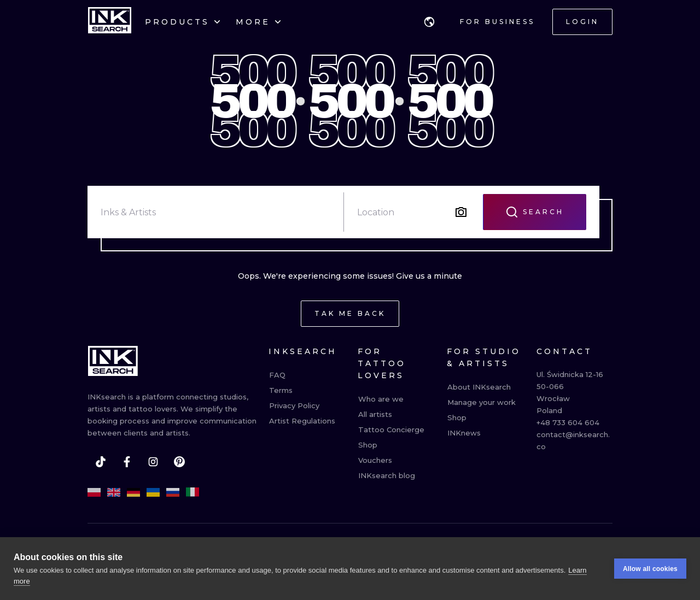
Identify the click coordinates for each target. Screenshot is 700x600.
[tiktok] (101, 462)
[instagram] (153, 462)
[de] (133, 492)
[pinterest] (179, 462)
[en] (114, 492)
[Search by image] (461, 212)
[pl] (94, 492)
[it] (192, 492)
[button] (429, 22)
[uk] (153, 492)
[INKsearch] (110, 22)
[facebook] (127, 462)
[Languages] (429, 22)
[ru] (173, 492)
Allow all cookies (650, 569)
